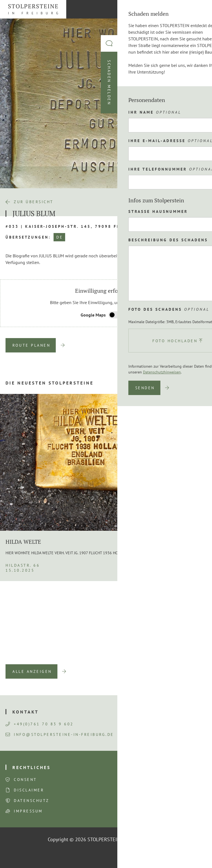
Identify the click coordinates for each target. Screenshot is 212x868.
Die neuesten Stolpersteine (50, 383)
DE (60, 237)
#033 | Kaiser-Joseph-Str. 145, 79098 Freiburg (72, 226)
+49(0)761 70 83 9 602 (40, 724)
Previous (170, 656)
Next (187, 656)
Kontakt (26, 712)
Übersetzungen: (28, 237)
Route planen (31, 345)
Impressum (28, 811)
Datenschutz (32, 801)
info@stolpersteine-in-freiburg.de (60, 734)
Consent (25, 780)
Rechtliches (31, 767)
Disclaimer (29, 790)
